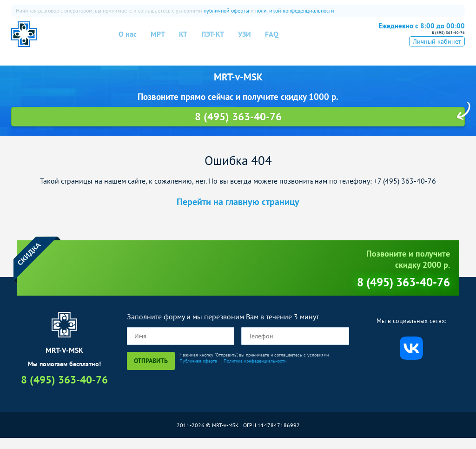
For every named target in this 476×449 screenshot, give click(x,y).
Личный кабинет (437, 53)
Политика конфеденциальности (255, 372)
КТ (183, 40)
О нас (128, 40)
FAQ (272, 40)
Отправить (151, 371)
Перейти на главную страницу (238, 213)
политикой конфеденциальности (295, 10)
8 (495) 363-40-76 (414, 38)
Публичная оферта (198, 372)
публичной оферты (226, 10)
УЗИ (245, 40)
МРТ (158, 40)
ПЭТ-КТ (213, 40)
